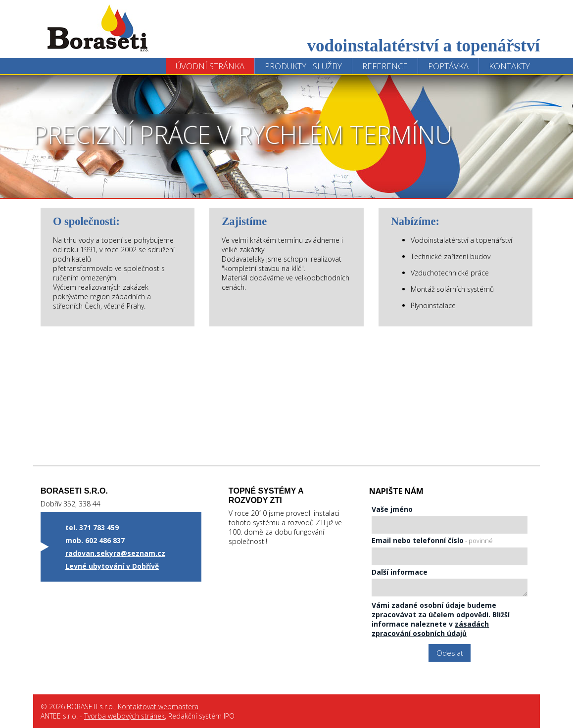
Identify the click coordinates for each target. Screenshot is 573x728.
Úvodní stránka (210, 66)
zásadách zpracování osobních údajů (430, 629)
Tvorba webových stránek (124, 716)
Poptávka (448, 66)
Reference (385, 66)
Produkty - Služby (303, 66)
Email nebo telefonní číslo (432, 540)
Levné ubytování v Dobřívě (112, 566)
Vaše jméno (392, 509)
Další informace (400, 572)
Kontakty (509, 66)
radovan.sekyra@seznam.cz (115, 553)
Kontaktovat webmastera (158, 706)
